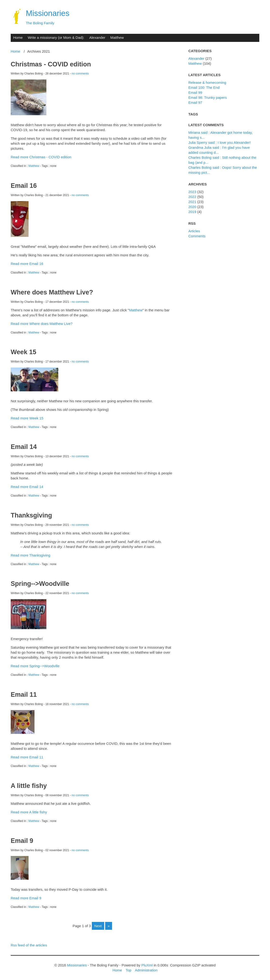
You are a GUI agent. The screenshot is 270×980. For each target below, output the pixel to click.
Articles (194, 231)
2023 (192, 192)
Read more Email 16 (27, 264)
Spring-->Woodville (40, 584)
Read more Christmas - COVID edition (41, 157)
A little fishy (29, 786)
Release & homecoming (207, 82)
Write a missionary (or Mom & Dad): (56, 37)
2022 (192, 197)
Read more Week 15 (27, 418)
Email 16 (24, 186)
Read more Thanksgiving (30, 555)
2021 (192, 202)
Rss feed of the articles (29, 945)
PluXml (147, 965)
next (98, 926)
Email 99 (195, 92)
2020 (192, 207)
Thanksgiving (31, 515)
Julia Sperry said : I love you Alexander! (220, 142)
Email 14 (24, 447)
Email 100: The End (204, 87)
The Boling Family (40, 23)
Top (128, 970)
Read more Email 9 (26, 898)
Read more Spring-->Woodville (35, 666)
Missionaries (47, 13)
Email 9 (22, 841)
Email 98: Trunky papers (208, 97)
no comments (80, 74)
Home (18, 37)
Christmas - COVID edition (51, 64)
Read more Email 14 (27, 487)
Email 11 (24, 695)
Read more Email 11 (27, 757)
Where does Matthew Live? (52, 292)
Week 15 (23, 352)
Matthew (117, 37)
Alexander (97, 37)
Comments (197, 236)
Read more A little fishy (29, 812)
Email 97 (195, 102)
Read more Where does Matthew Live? (42, 324)
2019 (192, 212)
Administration (146, 970)
